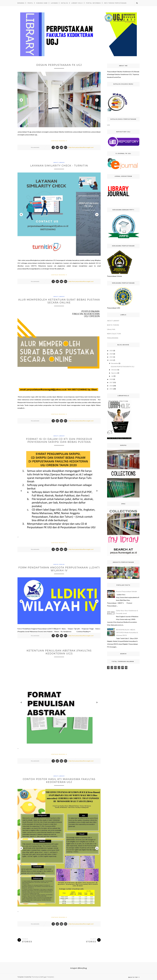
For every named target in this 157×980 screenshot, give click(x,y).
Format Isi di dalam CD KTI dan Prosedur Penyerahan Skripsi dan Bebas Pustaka (59, 440)
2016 (111, 386)
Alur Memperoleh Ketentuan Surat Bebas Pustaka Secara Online (59, 301)
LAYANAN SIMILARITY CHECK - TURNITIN (59, 166)
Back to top (134, 977)
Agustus (114, 373)
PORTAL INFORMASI (93, 3)
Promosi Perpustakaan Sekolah (126, 591)
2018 (111, 379)
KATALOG (65, 3)
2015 (111, 389)
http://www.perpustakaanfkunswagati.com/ (81, 147)
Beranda (21, 3)
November (115, 363)
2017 (111, 382)
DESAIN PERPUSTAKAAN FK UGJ (59, 65)
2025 (111, 351)
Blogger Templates (48, 977)
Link (108, 125)
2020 (111, 360)
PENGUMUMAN (113, 338)
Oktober (114, 370)
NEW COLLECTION (114, 334)
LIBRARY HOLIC (77, 3)
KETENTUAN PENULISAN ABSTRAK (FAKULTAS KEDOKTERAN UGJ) (59, 652)
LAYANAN (54, 3)
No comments (35, 147)
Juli (112, 376)
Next (97, 100)
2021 (111, 357)
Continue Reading (59, 141)
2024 (111, 354)
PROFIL (30, 3)
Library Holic (111, 329)
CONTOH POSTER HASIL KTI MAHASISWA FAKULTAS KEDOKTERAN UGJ (59, 781)
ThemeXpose (36, 977)
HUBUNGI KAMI (42, 3)
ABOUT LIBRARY (59, 162)
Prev (21, 100)
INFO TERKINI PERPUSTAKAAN (115, 3)
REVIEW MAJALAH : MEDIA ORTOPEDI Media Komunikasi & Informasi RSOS (127, 632)
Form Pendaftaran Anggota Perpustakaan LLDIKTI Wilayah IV (59, 569)
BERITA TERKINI (59, 564)
